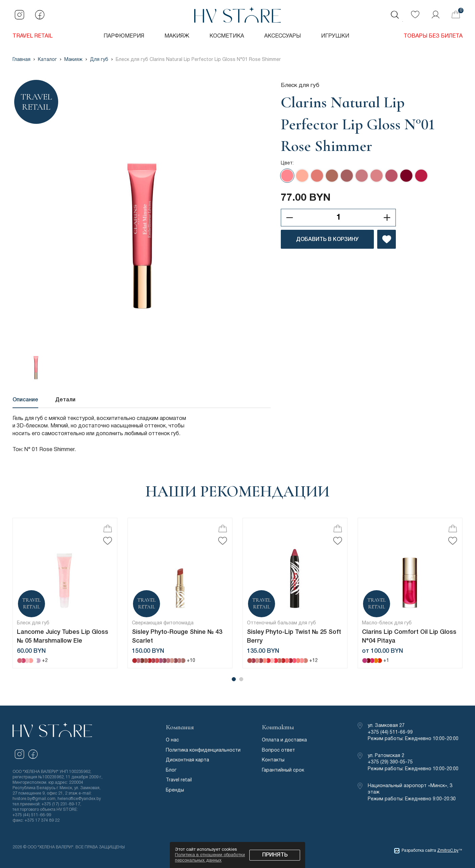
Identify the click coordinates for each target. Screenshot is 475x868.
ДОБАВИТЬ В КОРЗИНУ (327, 240)
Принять (275, 855)
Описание (25, 400)
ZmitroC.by (448, 851)
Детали (65, 400)
